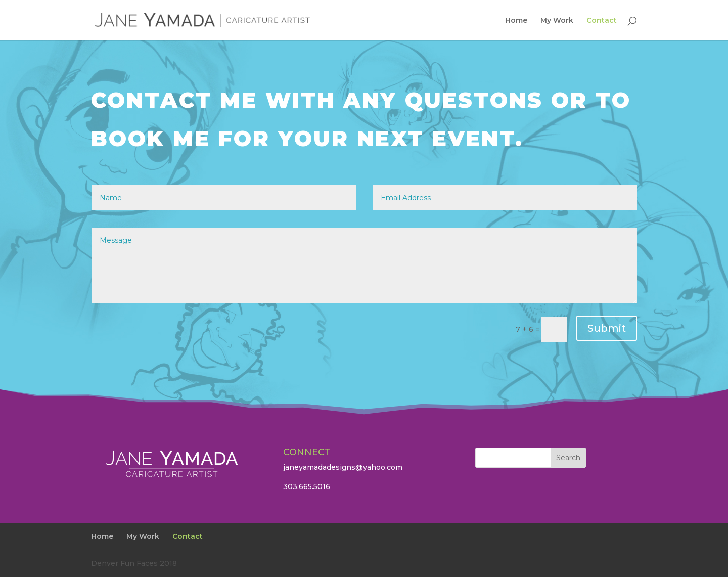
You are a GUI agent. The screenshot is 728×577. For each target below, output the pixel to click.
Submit (607, 328)
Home (516, 21)
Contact (602, 21)
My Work (557, 21)
